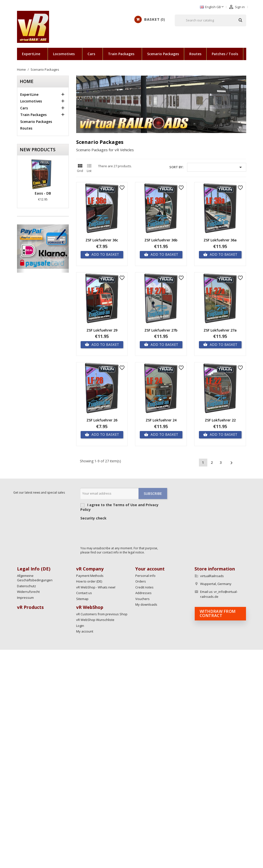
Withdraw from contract (218, 614)
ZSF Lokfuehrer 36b (161, 240)
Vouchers (142, 599)
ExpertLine (31, 54)
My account (85, 631)
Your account (150, 569)
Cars (91, 54)
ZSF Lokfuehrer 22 (220, 420)
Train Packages (121, 54)
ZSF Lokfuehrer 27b (161, 330)
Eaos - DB (43, 193)
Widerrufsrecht (28, 592)
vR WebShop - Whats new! (96, 587)
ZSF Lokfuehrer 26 (102, 420)
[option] (43, 247)
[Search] (210, 20)
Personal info (145, 576)
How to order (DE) (89, 581)
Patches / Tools (225, 54)
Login (80, 626)
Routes (195, 54)
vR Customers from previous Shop (102, 614)
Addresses (143, 593)
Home (27, 81)
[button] (21, 249)
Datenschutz (26, 586)
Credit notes (144, 587)
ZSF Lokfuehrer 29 (102, 330)
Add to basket (102, 254)
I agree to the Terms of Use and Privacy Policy (124, 507)
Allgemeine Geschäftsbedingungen (35, 578)
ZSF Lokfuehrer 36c (102, 240)
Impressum (25, 598)
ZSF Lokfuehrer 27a (220, 330)
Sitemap (82, 599)
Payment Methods (90, 576)
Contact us (84, 593)
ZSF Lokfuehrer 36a (220, 240)
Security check (93, 518)
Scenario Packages (163, 54)
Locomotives (64, 54)
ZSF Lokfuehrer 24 (161, 420)
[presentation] (118, 532)
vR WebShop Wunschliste (95, 620)
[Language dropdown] (212, 7)
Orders (141, 581)
